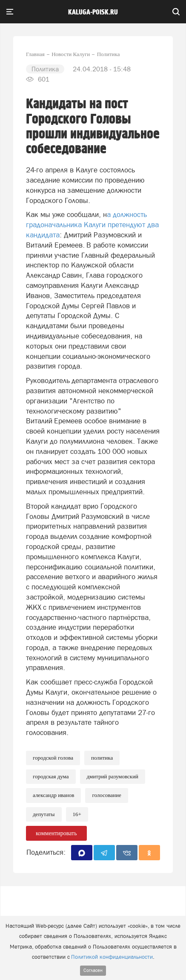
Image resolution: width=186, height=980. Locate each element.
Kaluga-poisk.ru (93, 12)
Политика (102, 758)
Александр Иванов (53, 795)
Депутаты (44, 814)
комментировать (56, 833)
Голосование (106, 795)
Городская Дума (51, 776)
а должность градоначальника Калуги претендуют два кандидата (92, 225)
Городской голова (53, 758)
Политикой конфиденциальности (112, 957)
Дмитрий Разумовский (113, 776)
